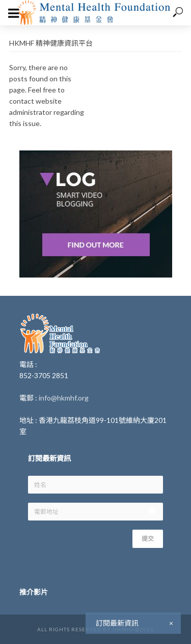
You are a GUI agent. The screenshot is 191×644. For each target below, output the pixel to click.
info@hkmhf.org (64, 398)
